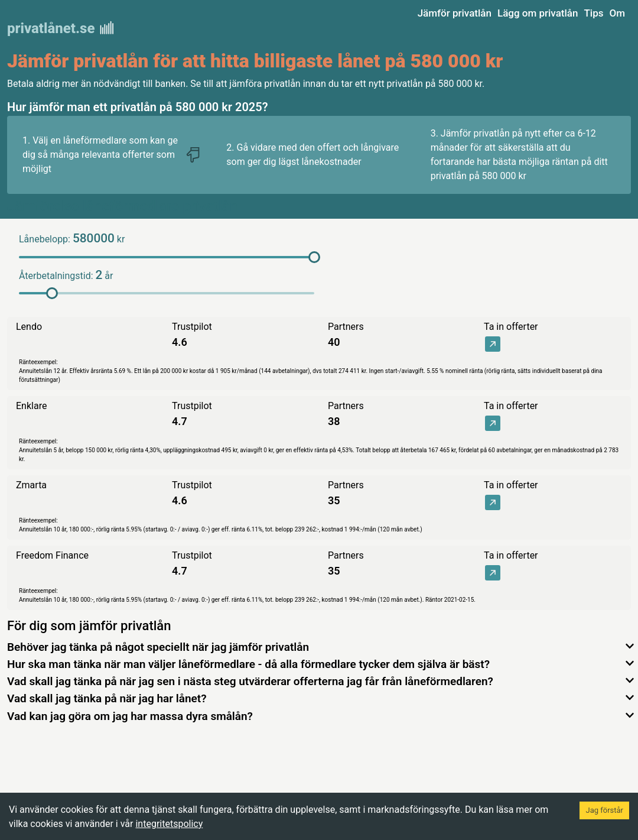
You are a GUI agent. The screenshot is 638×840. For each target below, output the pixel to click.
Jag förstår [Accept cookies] (604, 810)
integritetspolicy (169, 824)
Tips (593, 13)
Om (617, 13)
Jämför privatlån (455, 13)
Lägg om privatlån (538, 13)
